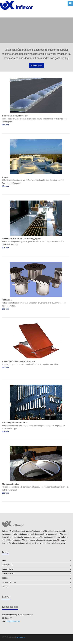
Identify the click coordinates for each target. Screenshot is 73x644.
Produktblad (8, 574)
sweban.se (21, 637)
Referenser (8, 569)
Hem (4, 560)
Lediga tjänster (9, 582)
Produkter (7, 565)
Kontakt (6, 587)
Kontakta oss (37, 65)
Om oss (5, 578)
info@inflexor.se (13, 621)
